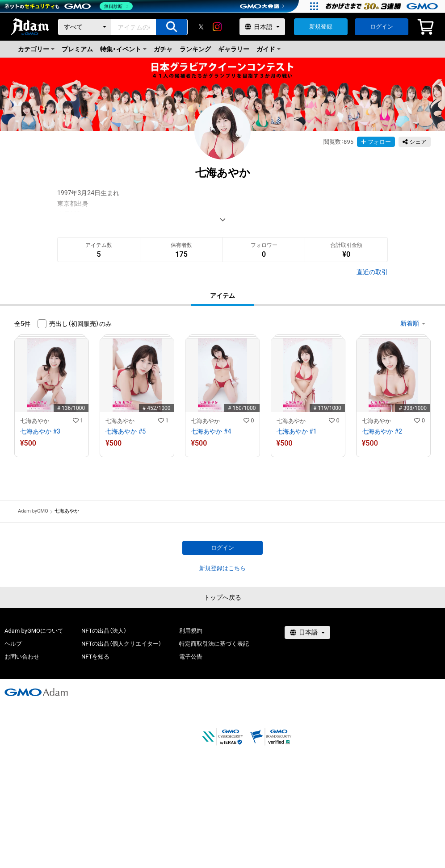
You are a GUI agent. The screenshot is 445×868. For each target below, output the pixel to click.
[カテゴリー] (85, 27)
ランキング (195, 49)
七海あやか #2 (382, 431)
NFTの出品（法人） (104, 631)
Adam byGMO (33, 511)
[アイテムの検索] (172, 27)
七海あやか (35, 421)
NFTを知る (95, 657)
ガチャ (163, 49)
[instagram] (217, 27)
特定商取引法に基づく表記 (214, 644)
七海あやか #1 (297, 431)
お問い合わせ (22, 657)
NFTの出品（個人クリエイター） (121, 644)
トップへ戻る (222, 597)
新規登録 (321, 27)
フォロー (376, 142)
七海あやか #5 (126, 431)
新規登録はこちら (222, 568)
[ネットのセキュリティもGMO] (69, 6)
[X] (201, 27)
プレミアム (77, 49)
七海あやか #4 (211, 431)
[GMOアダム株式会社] (36, 692)
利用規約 (191, 631)
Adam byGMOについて (34, 631)
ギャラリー (234, 49)
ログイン (382, 27)
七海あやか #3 (40, 431)
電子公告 (191, 657)
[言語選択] (262, 27)
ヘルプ (13, 644)
